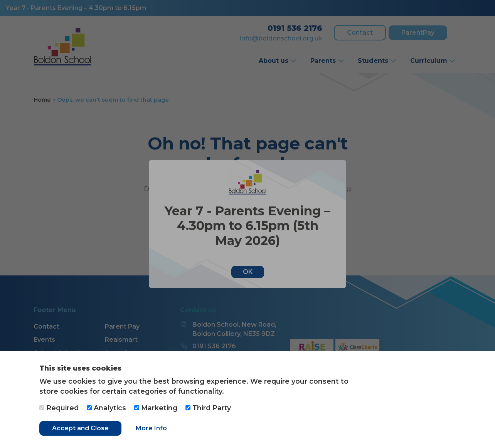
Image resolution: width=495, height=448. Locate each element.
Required (59, 408)
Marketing (156, 408)
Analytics (106, 408)
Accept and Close (80, 428)
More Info (151, 428)
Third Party (208, 408)
